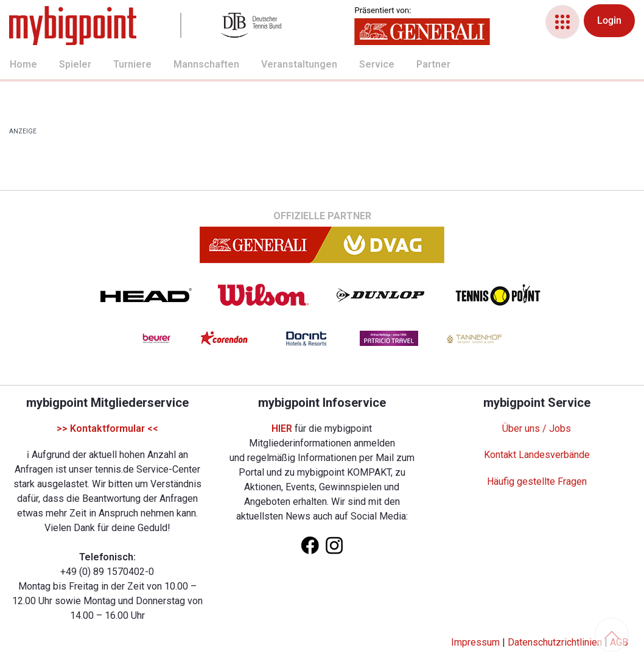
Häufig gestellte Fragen (537, 481)
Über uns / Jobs (537, 428)
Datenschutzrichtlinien (555, 642)
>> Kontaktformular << (107, 428)
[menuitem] (10, 66)
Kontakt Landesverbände (537, 455)
